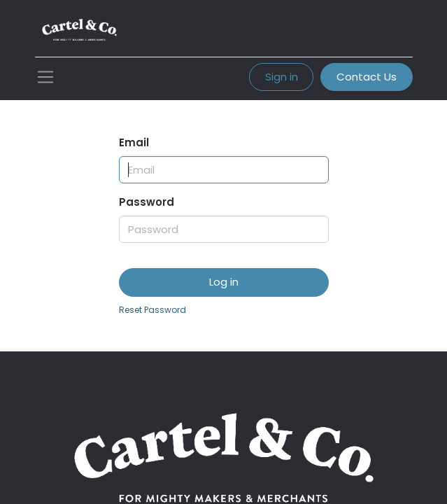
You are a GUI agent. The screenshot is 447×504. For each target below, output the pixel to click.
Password (147, 202)
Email (134, 142)
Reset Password (152, 310)
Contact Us (367, 77)
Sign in (282, 77)
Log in (224, 282)
